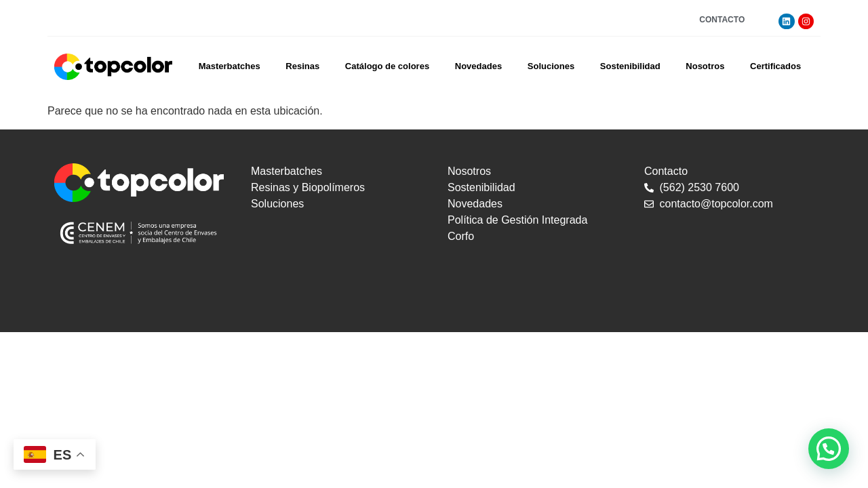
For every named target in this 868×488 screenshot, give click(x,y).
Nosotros (705, 66)
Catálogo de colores (387, 66)
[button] (829, 449)
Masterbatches (230, 66)
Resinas (302, 66)
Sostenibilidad (630, 66)
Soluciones (551, 66)
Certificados (775, 66)
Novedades (478, 66)
